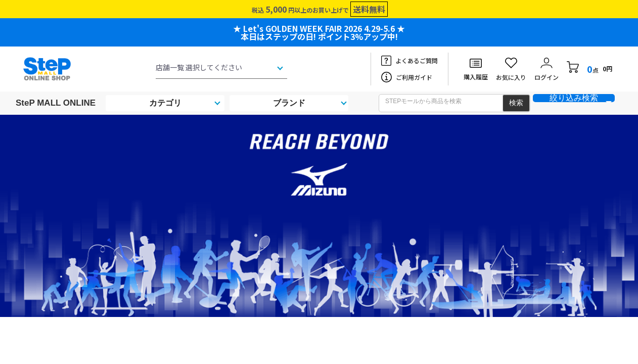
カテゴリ (165, 103)
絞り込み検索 (574, 98)
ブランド (289, 103)
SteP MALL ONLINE (56, 103)
